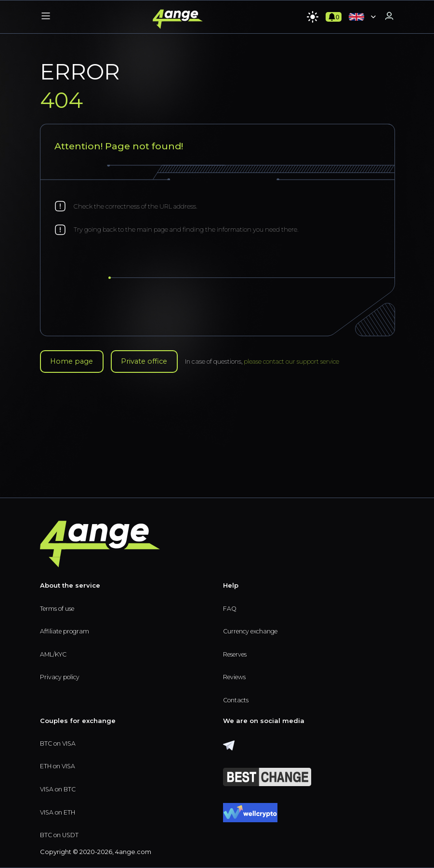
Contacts (237, 699)
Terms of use (59, 606)
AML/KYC (54, 652)
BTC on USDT (61, 835)
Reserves (237, 652)
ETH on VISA (59, 765)
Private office (153, 362)
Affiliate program (66, 629)
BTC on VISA (59, 742)
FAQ (230, 606)
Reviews (236, 675)
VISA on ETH (59, 812)
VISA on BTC (59, 789)
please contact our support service (306, 362)
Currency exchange (254, 629)
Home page (74, 362)
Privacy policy (61, 675)
